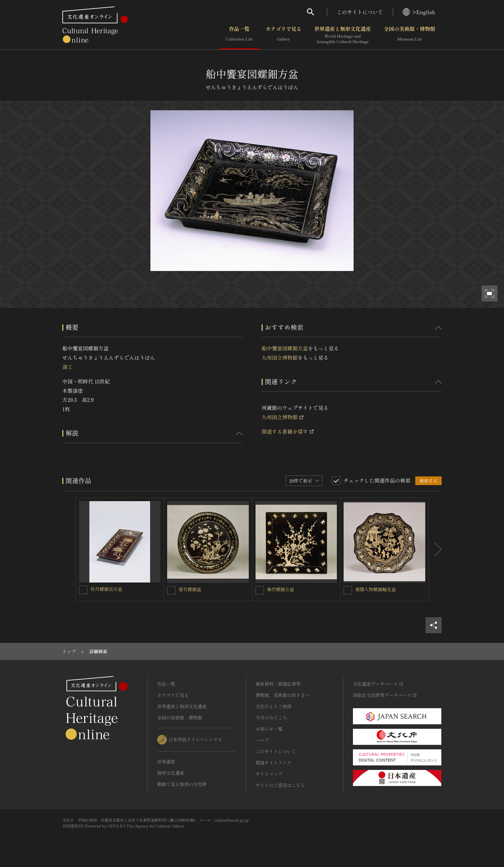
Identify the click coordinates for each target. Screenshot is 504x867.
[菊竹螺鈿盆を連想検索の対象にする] (171, 590)
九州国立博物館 (280, 357)
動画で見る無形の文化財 (182, 784)
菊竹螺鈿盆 (190, 589)
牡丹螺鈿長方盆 (106, 589)
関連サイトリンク (274, 763)
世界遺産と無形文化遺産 (343, 35)
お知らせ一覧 (269, 729)
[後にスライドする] (435, 549)
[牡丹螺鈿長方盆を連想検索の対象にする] (83, 590)
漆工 (67, 367)
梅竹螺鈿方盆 (281, 589)
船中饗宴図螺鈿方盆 (285, 348)
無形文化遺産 (171, 773)
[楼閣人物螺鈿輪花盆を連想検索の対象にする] (348, 590)
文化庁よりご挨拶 (274, 706)
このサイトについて (360, 12)
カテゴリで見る (283, 35)
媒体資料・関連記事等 (278, 684)
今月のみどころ (271, 718)
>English (419, 12)
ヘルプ (262, 740)
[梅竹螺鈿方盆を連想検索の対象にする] (260, 590)
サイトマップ (269, 774)
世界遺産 (166, 762)
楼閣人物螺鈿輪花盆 (375, 589)
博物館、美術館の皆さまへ (283, 695)
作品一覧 (239, 35)
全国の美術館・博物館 (410, 35)
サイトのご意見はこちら (280, 785)
